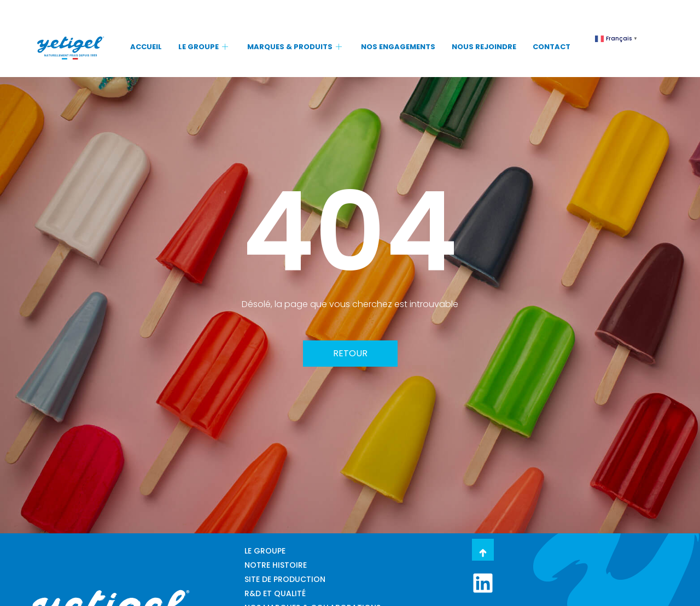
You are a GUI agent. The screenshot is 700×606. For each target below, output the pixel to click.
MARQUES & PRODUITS (296, 47)
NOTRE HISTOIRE (276, 565)
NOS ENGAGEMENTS (398, 47)
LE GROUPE (205, 47)
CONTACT (552, 47)
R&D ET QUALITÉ (275, 593)
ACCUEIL (146, 47)
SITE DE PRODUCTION (285, 579)
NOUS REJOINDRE (484, 47)
